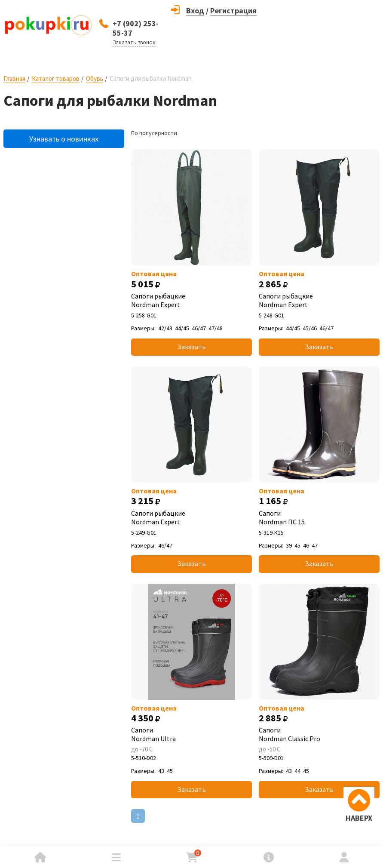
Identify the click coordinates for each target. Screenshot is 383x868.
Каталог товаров (56, 78)
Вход (195, 11)
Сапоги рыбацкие (191, 300)
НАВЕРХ (359, 818)
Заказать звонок (134, 42)
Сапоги (319, 517)
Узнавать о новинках (64, 139)
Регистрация (233, 11)
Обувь (95, 78)
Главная (14, 78)
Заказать (191, 347)
